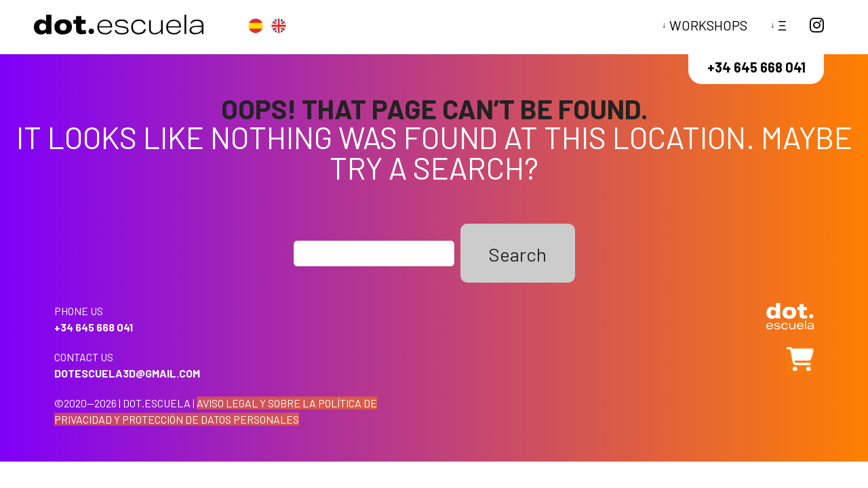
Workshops (708, 25)
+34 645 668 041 (756, 67)
